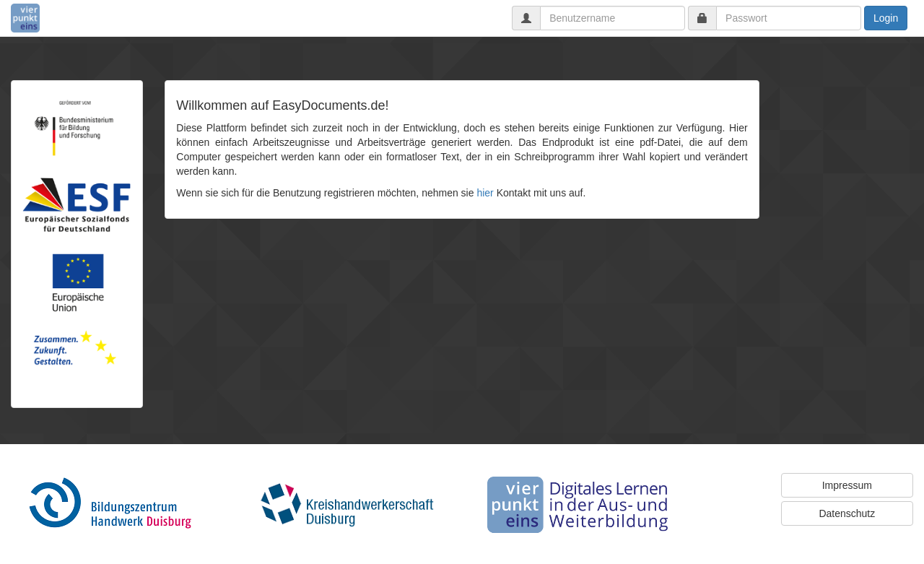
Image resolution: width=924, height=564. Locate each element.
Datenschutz (847, 513)
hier (485, 193)
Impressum (847, 485)
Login (886, 18)
